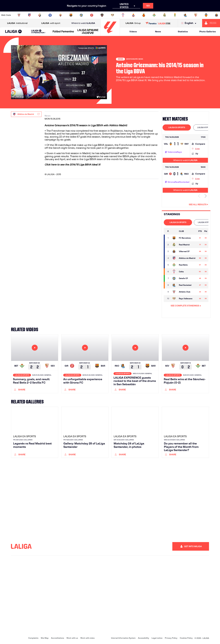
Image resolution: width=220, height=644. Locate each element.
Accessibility (144, 638)
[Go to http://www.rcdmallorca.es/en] (144, 15)
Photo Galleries (208, 32)
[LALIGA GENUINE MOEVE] (88, 32)
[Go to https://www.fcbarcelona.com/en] (71, 15)
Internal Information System (123, 638)
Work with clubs (87, 638)
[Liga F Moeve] (63, 32)
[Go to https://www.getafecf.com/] (81, 15)
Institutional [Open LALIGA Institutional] (17, 23)
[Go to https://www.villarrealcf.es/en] (216, 15)
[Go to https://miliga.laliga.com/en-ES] (211, 23)
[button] (14, 32)
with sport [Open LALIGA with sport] (51, 23)
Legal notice (157, 638)
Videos (133, 32)
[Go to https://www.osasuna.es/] (40, 15)
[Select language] (189, 23)
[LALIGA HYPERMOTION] (38, 32)
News (158, 32)
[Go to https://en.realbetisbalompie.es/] (154, 15)
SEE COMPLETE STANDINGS (186, 306)
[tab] (177, 127)
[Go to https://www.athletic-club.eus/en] (19, 15)
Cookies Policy (186, 638)
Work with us (72, 638)
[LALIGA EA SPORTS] (14, 32)
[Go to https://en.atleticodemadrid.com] (29, 15)
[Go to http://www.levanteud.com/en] (102, 15)
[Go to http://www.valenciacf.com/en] (206, 15)
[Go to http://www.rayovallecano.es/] (112, 15)
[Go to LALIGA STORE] (158, 23)
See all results (198, 204)
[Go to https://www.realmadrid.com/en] (165, 15)
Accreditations (58, 638)
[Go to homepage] (110, 35)
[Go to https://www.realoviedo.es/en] (175, 15)
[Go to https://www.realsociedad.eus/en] (185, 15)
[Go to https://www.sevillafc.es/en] (196, 15)
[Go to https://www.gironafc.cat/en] (92, 15)
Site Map (45, 638)
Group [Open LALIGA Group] (133, 23)
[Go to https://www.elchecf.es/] (61, 15)
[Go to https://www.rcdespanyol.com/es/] (133, 15)
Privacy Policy (171, 638)
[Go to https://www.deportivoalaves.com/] (50, 15)
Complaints (33, 638)
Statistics (183, 32)
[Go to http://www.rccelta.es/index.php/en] (123, 15)
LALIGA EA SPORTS (177, 127)
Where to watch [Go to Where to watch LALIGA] (83, 23)
